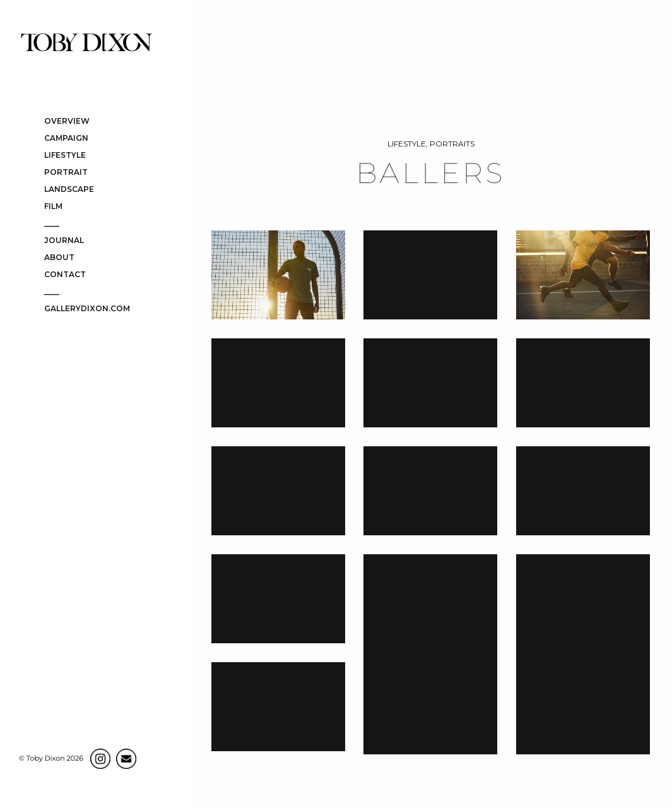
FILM (53, 207)
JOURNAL (64, 241)
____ (52, 224)
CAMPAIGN (66, 139)
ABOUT (59, 258)
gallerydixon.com (87, 309)
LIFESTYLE (65, 156)
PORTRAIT (66, 173)
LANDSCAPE (69, 190)
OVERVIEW (67, 122)
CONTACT (65, 275)
